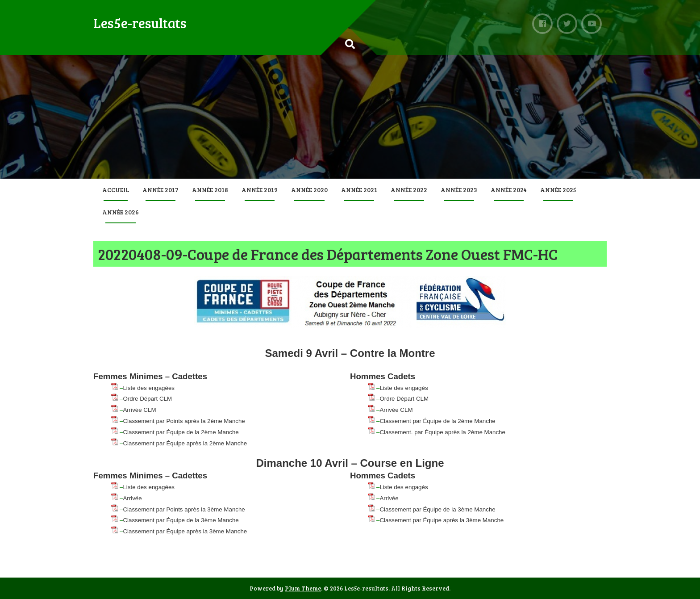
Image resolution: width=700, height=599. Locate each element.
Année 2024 (509, 190)
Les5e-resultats (140, 23)
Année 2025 (558, 190)
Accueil (116, 190)
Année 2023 (459, 190)
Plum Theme (303, 588)
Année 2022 (409, 190)
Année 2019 (260, 190)
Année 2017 (160, 190)
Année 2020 (309, 190)
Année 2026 (121, 212)
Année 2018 (210, 190)
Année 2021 (359, 190)
